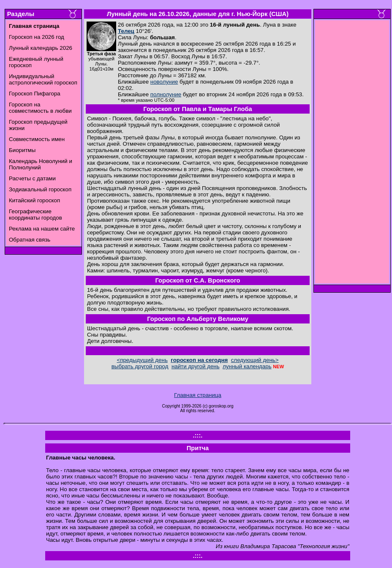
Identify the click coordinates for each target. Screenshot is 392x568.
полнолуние (166, 94)
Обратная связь (30, 240)
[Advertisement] (352, 154)
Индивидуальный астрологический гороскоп (43, 79)
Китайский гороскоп (34, 200)
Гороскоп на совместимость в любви (40, 108)
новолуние (164, 82)
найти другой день (196, 366)
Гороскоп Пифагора (35, 94)
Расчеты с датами (32, 178)
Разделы (21, 14)
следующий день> (255, 360)
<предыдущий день (142, 360)
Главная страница (198, 395)
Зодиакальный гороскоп (40, 189)
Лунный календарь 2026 (41, 48)
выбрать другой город (140, 366)
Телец (126, 31)
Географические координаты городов (35, 215)
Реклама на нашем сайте (42, 229)
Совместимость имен (37, 139)
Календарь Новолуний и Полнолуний (41, 164)
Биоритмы (22, 150)
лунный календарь (247, 366)
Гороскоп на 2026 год (37, 37)
